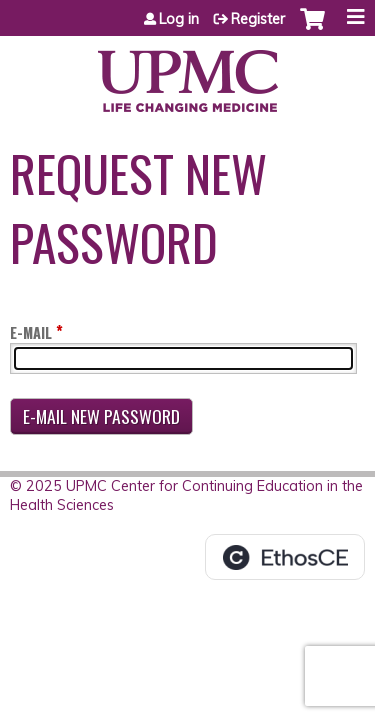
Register (258, 19)
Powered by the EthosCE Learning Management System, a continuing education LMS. (285, 557)
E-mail (31, 332)
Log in (179, 19)
